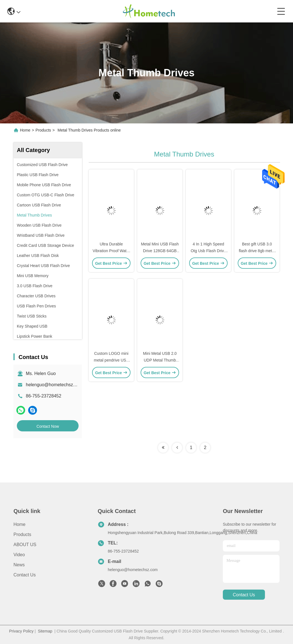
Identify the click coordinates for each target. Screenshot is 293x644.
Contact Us (25, 575)
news (19, 565)
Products (43, 130)
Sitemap (45, 631)
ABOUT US (25, 545)
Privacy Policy (21, 631)
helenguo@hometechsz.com (54, 385)
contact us (244, 595)
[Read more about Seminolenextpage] (163, 448)
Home (25, 130)
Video (19, 555)
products (22, 534)
